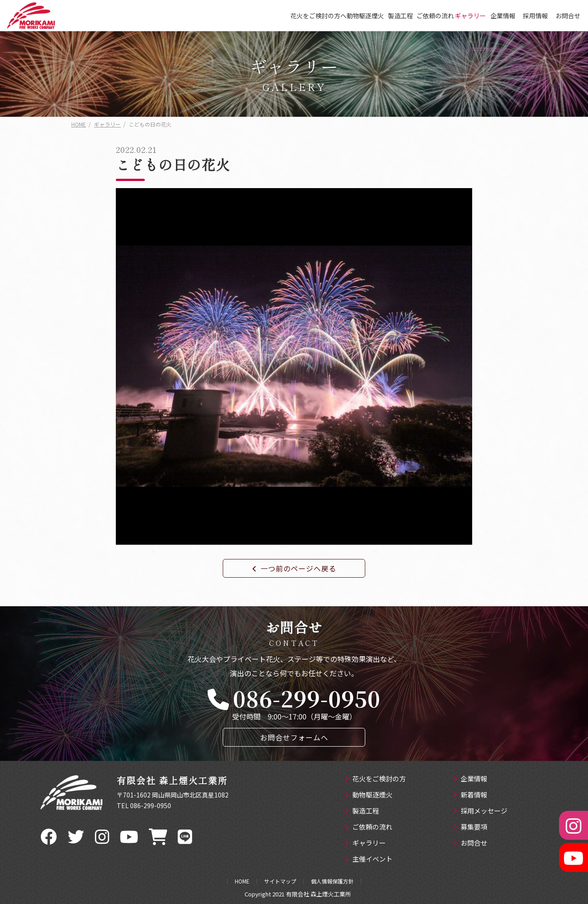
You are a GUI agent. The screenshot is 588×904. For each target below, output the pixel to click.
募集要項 (470, 827)
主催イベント (369, 859)
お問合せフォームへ (294, 737)
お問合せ (568, 16)
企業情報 (503, 16)
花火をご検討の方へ (318, 16)
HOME (242, 881)
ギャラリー (470, 16)
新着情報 (470, 795)
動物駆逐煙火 (365, 16)
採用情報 (535, 16)
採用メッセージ (480, 811)
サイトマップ (280, 881)
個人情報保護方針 (332, 881)
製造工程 (400, 16)
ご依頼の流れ (435, 16)
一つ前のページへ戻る (294, 568)
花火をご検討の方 (375, 779)
